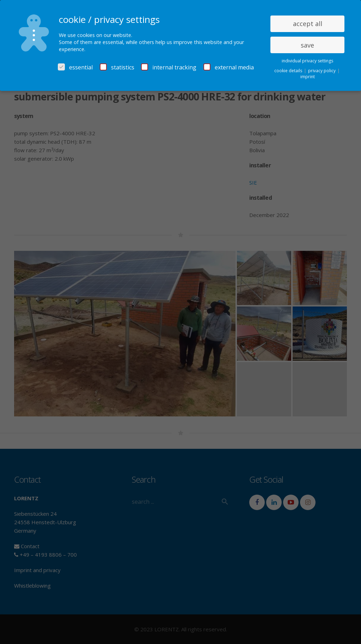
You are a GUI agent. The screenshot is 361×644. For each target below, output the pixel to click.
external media (229, 67)
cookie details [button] (289, 71)
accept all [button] (308, 24)
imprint (308, 77)
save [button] (307, 45)
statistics (117, 67)
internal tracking (169, 67)
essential (75, 67)
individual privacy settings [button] (307, 61)
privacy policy (322, 71)
